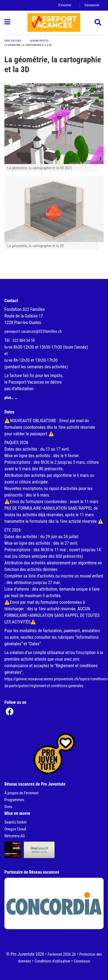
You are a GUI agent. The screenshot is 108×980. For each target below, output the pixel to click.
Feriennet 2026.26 (62, 954)
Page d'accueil (13, 41)
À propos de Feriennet (21, 793)
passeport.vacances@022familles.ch (33, 332)
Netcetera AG (15, 836)
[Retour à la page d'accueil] (54, 22)
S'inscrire (65, 5)
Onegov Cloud (15, 829)
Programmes (14, 800)
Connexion (92, 5)
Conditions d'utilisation (52, 961)
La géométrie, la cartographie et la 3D (28, 45)
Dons (8, 807)
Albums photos (39, 41)
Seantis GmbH (15, 822)
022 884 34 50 (24, 341)
